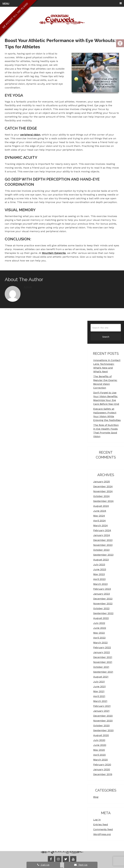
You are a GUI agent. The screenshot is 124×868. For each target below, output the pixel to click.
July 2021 (99, 682)
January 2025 (102, 482)
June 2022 (100, 628)
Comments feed (103, 829)
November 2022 (103, 604)
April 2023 (99, 579)
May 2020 (99, 750)
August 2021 (101, 677)
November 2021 (103, 662)
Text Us (81, 865)
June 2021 (99, 686)
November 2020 (103, 721)
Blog (96, 797)
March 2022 (100, 643)
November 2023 (103, 545)
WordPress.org (102, 834)
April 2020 (99, 755)
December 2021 (103, 657)
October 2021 (101, 667)
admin (28, 287)
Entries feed (101, 824)
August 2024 (101, 506)
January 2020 (102, 769)
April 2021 (99, 696)
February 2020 (102, 765)
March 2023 (100, 584)
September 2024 (103, 501)
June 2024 (100, 511)
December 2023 (103, 540)
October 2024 (101, 496)
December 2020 (103, 716)
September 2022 (103, 613)
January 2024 (102, 535)
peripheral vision (30, 135)
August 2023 (101, 560)
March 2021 (100, 701)
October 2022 (101, 608)
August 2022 (101, 618)
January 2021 (101, 711)
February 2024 (102, 530)
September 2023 (103, 555)
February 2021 (102, 706)
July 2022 (99, 623)
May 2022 (99, 633)
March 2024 (100, 525)
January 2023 (102, 594)
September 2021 (103, 672)
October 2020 (101, 725)
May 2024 (99, 516)
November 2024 (103, 491)
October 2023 (101, 550)
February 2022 (102, 647)
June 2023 (100, 569)
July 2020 (99, 740)
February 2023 (102, 589)
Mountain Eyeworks (54, 253)
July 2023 (99, 564)
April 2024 (99, 521)
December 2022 (103, 599)
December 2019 (103, 774)
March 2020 (100, 760)
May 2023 (99, 574)
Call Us (43, 865)
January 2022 (102, 652)
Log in (97, 820)
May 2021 (99, 691)
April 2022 (99, 638)
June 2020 (100, 745)
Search (106, 337)
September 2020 (103, 730)
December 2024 (103, 486)
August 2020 (101, 735)
